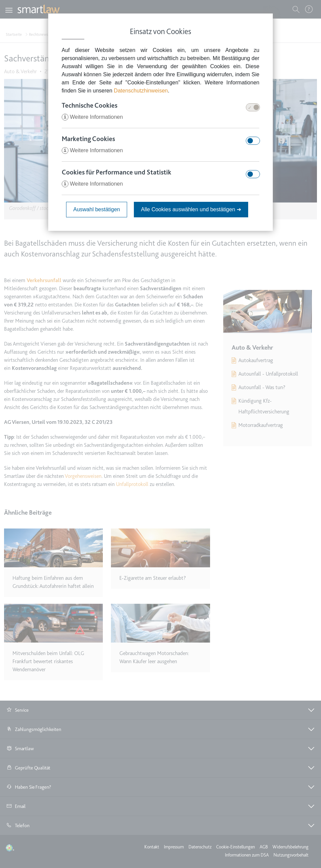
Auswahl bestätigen (97, 209)
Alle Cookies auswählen (191, 209)
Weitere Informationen (92, 117)
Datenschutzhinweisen (141, 91)
